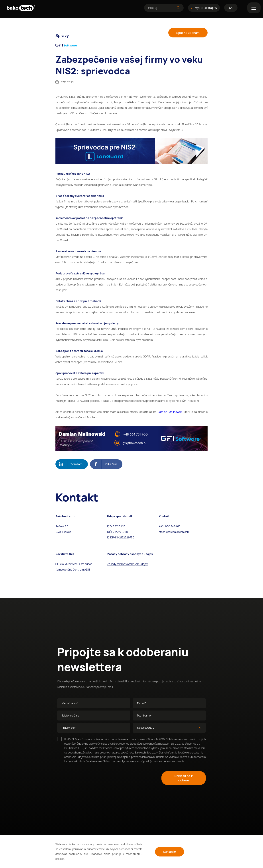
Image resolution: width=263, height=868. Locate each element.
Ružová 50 (62, 526)
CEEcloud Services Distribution (74, 564)
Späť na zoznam (188, 33)
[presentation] (91, 777)
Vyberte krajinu (204, 8)
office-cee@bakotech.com (174, 532)
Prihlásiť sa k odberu (184, 778)
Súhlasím (170, 852)
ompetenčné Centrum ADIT (74, 570)
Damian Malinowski (170, 412)
